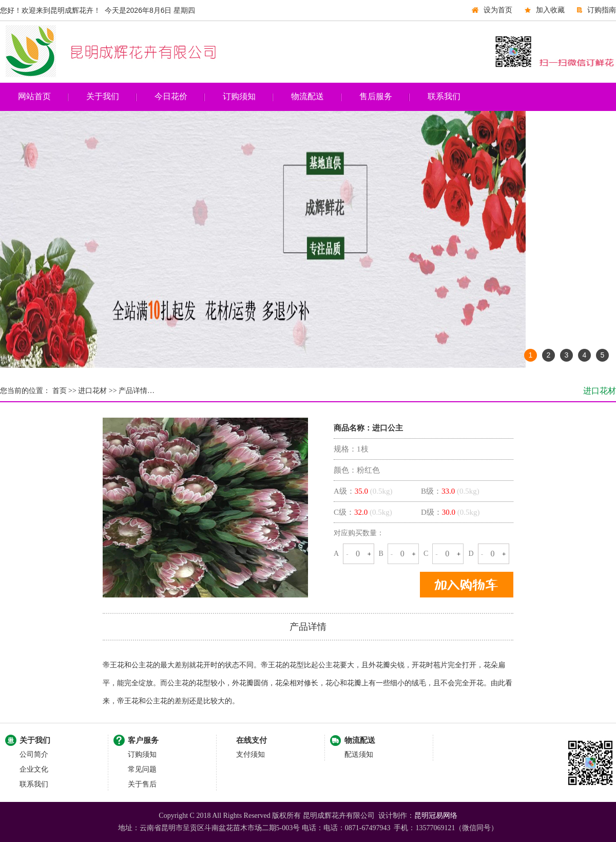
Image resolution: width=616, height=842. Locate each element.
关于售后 (142, 784)
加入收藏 (550, 10)
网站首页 (34, 96)
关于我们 (103, 96)
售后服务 (376, 96)
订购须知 (239, 96)
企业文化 (34, 769)
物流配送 (307, 96)
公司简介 (34, 754)
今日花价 (171, 96)
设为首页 (498, 10)
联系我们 (444, 96)
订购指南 (602, 10)
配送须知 (359, 754)
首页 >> (63, 391)
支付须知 (251, 754)
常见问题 (142, 769)
